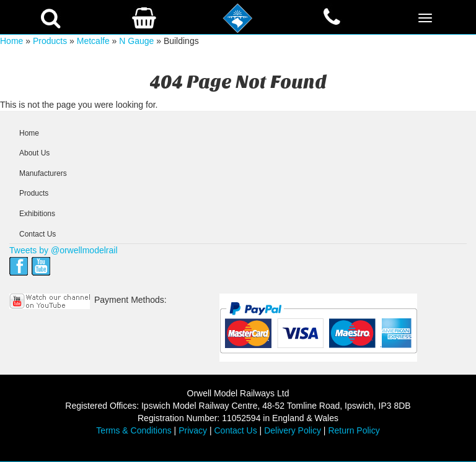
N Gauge (136, 41)
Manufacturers (43, 173)
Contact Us (37, 234)
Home (11, 41)
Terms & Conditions (134, 430)
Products (50, 41)
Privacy (193, 430)
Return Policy (354, 430)
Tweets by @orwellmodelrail (64, 250)
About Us (34, 153)
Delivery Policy (293, 430)
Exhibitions (37, 214)
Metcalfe (93, 41)
